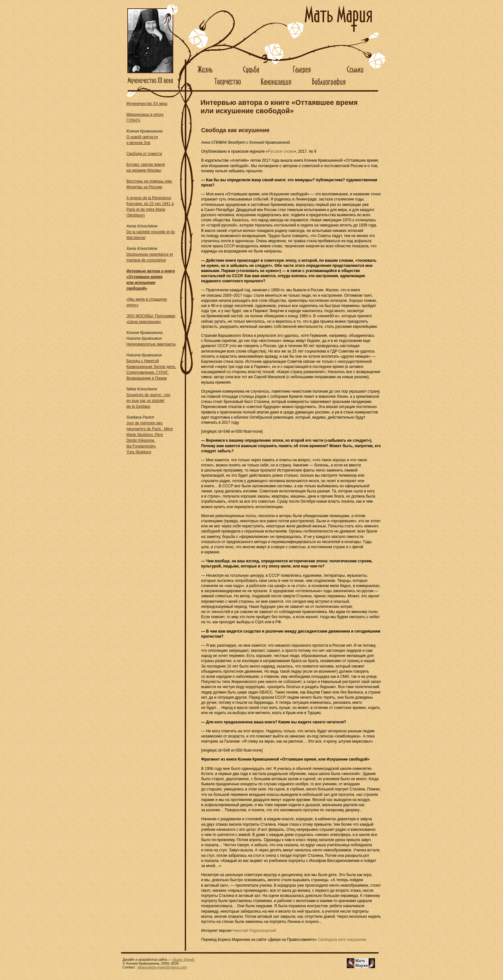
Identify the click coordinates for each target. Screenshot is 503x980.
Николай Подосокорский (254, 931)
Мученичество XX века (147, 104)
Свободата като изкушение (342, 940)
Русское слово (281, 151)
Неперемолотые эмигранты (151, 344)
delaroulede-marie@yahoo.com (162, 967)
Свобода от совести (144, 154)
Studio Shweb (183, 959)
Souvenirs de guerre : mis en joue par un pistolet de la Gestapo (148, 401)
